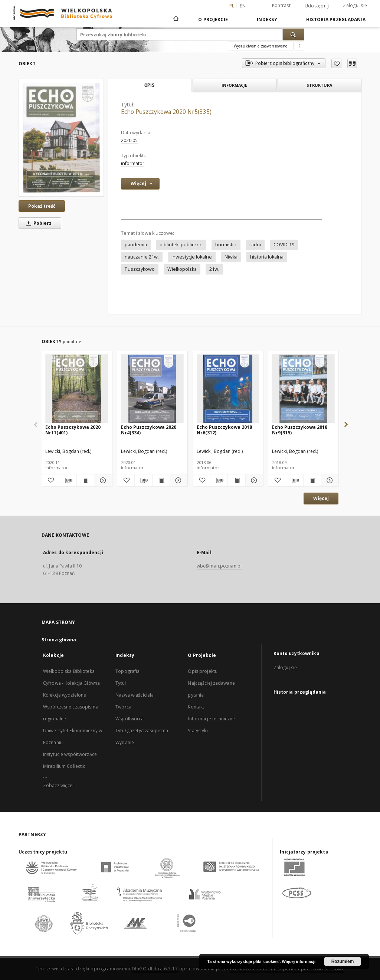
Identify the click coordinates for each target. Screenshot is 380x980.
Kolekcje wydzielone (65, 695)
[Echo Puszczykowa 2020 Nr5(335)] (61, 138)
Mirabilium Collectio (64, 766)
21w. (214, 269)
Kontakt (196, 707)
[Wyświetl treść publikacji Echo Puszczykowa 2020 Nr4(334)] (161, 480)
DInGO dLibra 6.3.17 (155, 969)
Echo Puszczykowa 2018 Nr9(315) (300, 430)
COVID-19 (284, 245)
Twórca (123, 707)
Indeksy (267, 19)
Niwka (231, 257)
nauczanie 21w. (142, 257)
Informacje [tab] (234, 85)
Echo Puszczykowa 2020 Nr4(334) (149, 430)
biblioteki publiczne (181, 245)
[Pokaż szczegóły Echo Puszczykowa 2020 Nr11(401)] (102, 480)
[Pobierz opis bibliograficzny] (68, 480)
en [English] (243, 6)
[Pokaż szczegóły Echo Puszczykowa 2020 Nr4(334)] (177, 480)
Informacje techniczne (211, 719)
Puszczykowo (140, 269)
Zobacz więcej (58, 785)
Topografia (127, 671)
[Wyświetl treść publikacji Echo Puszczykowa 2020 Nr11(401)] (85, 480)
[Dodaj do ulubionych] (336, 63)
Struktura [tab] (319, 85)
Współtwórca (130, 719)
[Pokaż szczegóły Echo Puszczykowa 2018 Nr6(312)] (253, 480)
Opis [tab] (149, 85)
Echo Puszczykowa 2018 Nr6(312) (224, 430)
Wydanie (125, 742)
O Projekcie (213, 19)
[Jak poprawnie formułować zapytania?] (299, 46)
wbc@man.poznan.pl (219, 566)
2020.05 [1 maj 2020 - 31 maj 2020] (129, 140)
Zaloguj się (355, 5)
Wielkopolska (182, 269)
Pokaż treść (42, 206)
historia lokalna (267, 257)
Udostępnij (317, 6)
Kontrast (281, 5)
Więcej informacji (299, 961)
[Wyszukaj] (294, 34)
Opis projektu (203, 671)
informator (133, 163)
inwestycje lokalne (192, 257)
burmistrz (226, 245)
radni (255, 245)
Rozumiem (343, 961)
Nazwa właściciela (135, 695)
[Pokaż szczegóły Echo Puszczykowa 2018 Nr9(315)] (329, 480)
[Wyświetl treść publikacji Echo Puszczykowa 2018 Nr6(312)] (236, 480)
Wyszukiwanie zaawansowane (261, 46)
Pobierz (37, 223)
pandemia (136, 245)
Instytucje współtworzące (70, 754)
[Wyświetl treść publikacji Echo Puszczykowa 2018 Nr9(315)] (312, 480)
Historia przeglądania (336, 19)
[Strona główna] (175, 19)
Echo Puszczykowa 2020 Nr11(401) (73, 430)
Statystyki (198, 731)
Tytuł (121, 683)
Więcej (321, 498)
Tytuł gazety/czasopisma (142, 731)
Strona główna (59, 640)
